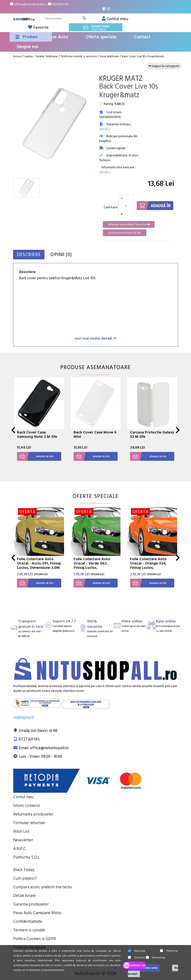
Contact (142, 37)
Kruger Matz (121, 79)
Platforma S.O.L (27, 857)
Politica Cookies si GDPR (35, 939)
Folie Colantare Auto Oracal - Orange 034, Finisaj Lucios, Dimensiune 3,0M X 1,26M (148, 568)
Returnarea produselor (33, 814)
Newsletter (23, 840)
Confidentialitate (28, 921)
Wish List (21, 831)
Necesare (137, 951)
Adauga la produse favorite (129, 224)
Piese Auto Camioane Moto (37, 913)
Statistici (136, 958)
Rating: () (112, 104)
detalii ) (105, 129)
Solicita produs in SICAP (125, 233)
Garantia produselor (31, 904)
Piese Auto (57, 37)
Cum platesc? (25, 878)
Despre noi (27, 47)
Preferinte (169, 951)
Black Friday (24, 870)
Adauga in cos (35, 456)
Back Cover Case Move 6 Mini (95, 434)
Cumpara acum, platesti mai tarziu (43, 887)
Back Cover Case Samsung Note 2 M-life (37, 434)
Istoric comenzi (27, 806)
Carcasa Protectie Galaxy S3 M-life (152, 434)
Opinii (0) (73, 254)
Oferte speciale (101, 37)
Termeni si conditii (29, 930)
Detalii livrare (24, 896)
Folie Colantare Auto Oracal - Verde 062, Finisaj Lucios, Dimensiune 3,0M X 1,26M (92, 568)
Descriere (33, 254)
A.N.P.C (19, 849)
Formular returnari (29, 823)
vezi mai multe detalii (96, 338)
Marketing (155, 958)
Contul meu (23, 797)
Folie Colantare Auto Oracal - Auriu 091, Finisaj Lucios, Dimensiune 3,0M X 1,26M (39, 565)
